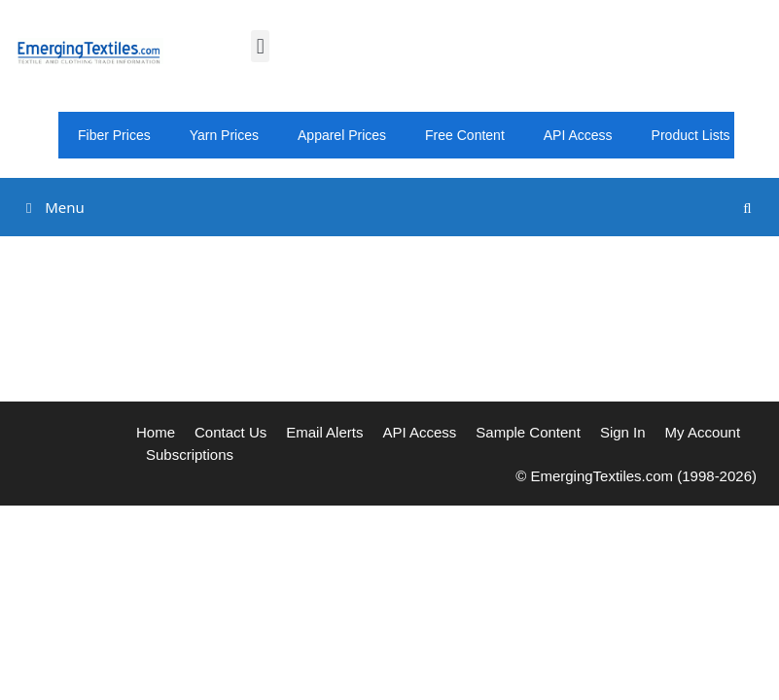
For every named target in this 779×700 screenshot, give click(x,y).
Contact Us (230, 432)
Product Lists (691, 135)
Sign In (623, 432)
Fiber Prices (114, 135)
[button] (260, 46)
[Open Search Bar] (747, 208)
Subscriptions (190, 455)
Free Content (465, 135)
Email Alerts (324, 432)
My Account (703, 432)
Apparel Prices (342, 135)
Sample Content (528, 432)
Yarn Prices (224, 135)
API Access (578, 135)
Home (156, 432)
